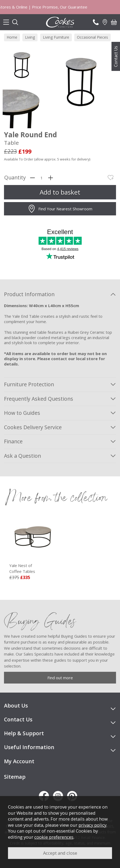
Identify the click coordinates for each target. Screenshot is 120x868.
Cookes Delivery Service (33, 427)
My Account (19, 761)
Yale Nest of (33, 569)
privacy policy (92, 825)
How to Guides (22, 413)
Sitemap (15, 777)
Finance (13, 441)
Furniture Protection (29, 384)
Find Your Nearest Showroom (60, 209)
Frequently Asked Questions (39, 399)
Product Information (29, 294)
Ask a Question (22, 456)
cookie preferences (54, 837)
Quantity (15, 178)
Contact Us (116, 56)
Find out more (60, 678)
